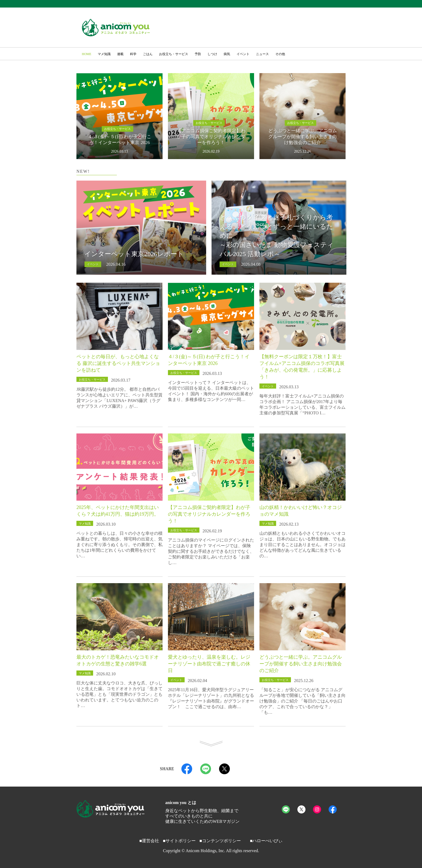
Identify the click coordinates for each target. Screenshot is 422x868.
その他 (280, 54)
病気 (227, 54)
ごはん (148, 54)
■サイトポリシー (179, 841)
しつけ (212, 54)
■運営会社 (149, 841)
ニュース (262, 54)
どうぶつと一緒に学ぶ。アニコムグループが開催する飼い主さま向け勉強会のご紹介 (301, 664)
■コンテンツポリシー (220, 841)
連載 (120, 54)
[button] (339, 55)
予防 (198, 54)
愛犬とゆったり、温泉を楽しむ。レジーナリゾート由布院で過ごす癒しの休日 (209, 664)
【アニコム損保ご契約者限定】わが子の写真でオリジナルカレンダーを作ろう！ (209, 514)
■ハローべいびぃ (266, 841)
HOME (87, 54)
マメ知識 (104, 54)
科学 (133, 54)
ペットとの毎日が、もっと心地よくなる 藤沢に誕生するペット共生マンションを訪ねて (118, 363)
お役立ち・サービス (174, 54)
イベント (243, 54)
